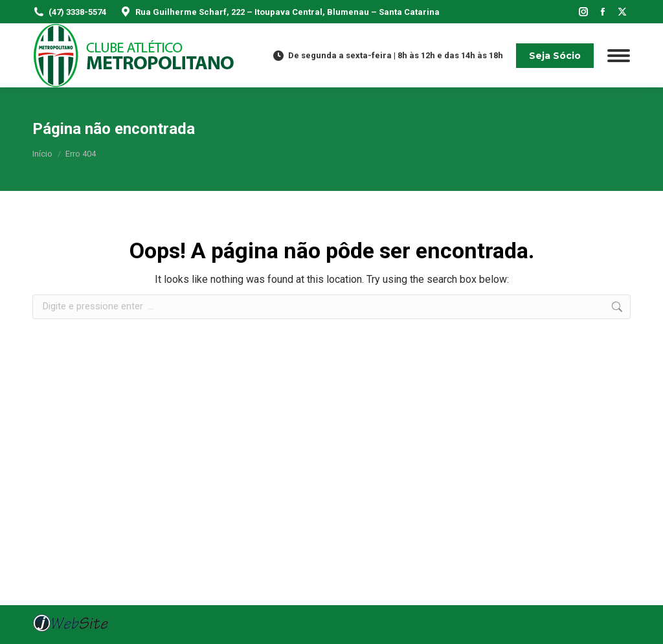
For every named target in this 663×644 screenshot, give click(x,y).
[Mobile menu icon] (619, 56)
